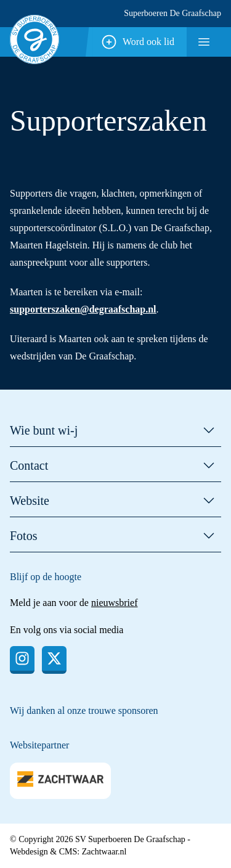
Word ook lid (137, 42)
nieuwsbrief (115, 603)
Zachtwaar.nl (104, 852)
